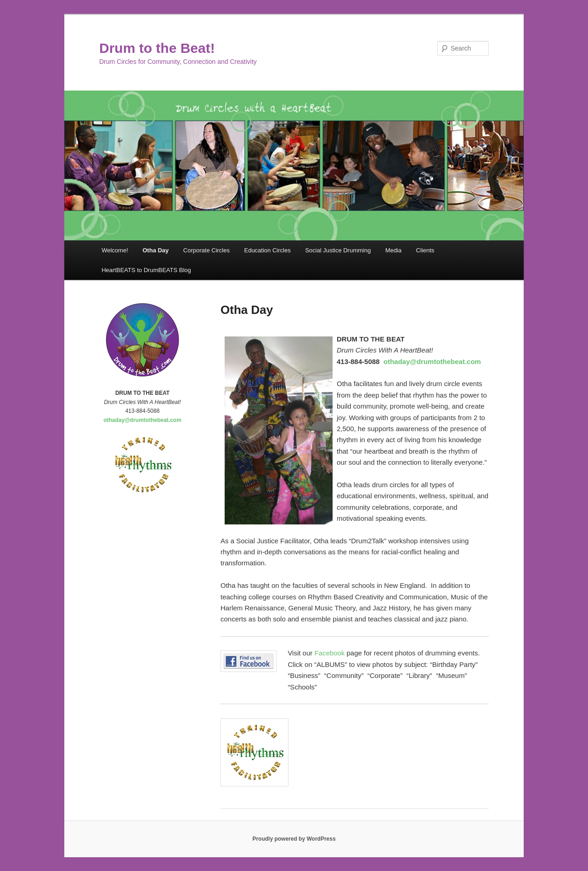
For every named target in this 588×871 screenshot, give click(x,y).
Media (393, 250)
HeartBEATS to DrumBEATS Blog (146, 270)
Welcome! (115, 250)
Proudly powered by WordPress (294, 839)
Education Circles (267, 250)
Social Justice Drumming (338, 250)
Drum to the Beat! (157, 48)
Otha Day (155, 250)
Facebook (329, 653)
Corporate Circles (206, 250)
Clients (425, 250)
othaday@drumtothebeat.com (432, 361)
